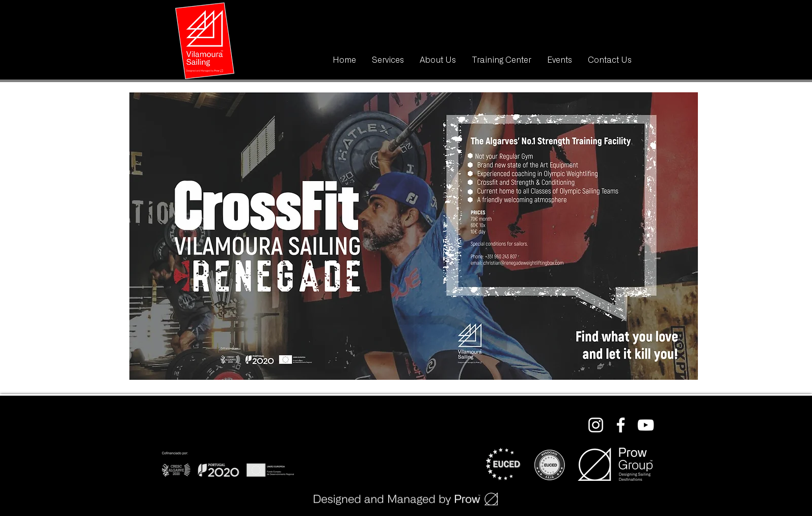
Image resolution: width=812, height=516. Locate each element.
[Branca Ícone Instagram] (596, 425)
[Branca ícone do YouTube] (646, 425)
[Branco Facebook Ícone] (621, 425)
